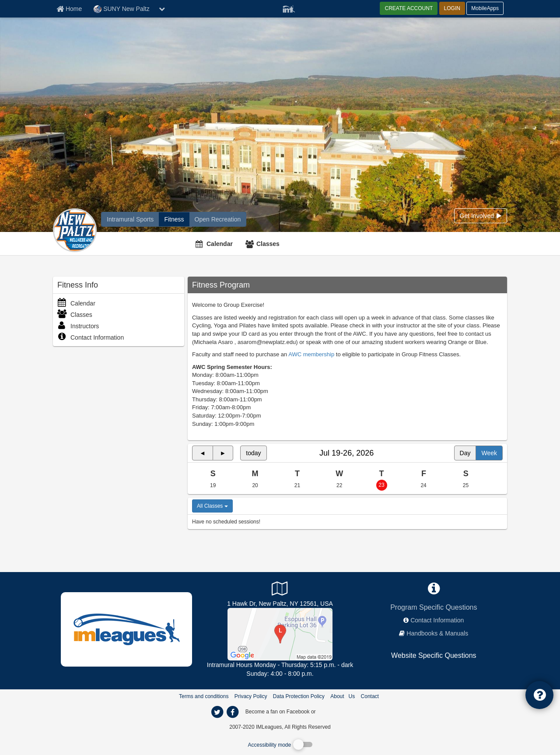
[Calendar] (215, 244)
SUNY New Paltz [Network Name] (121, 9)
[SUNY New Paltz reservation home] (218, 219)
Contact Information (91, 337)
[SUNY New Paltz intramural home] (130, 219)
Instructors (78, 326)
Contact (370, 696)
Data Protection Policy (299, 696)
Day (465, 453)
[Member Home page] (69, 9)
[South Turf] (280, 634)
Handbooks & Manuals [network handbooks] (437, 633)
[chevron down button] (162, 9)
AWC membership (311, 354)
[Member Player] (289, 8)
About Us (343, 696)
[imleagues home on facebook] (232, 712)
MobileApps (485, 8)
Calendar (220, 244)
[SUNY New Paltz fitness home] (174, 219)
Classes (268, 244)
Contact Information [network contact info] (437, 620)
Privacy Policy (251, 696)
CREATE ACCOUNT (409, 8)
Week (489, 453)
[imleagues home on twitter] (217, 712)
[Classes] (264, 244)
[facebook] (335, 711)
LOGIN (452, 8)
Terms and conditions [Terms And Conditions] (204, 696)
